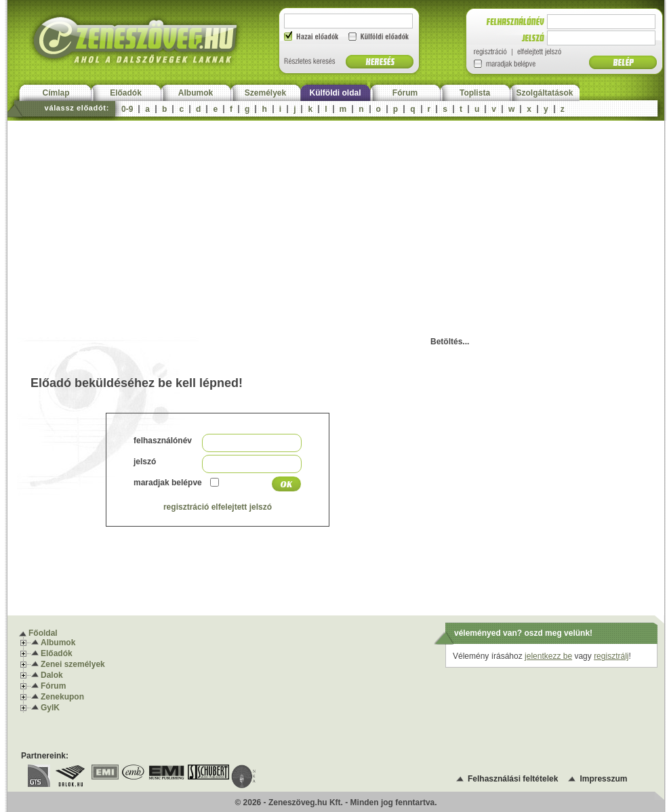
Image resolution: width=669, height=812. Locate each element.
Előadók (126, 93)
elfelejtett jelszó (242, 507)
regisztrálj (611, 656)
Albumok (196, 93)
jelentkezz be (548, 656)
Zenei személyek (73, 664)
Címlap (56, 93)
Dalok (52, 675)
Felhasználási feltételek (513, 779)
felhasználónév (163, 441)
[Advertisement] (336, 222)
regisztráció (186, 507)
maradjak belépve (168, 483)
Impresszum (603, 779)
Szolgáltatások (544, 93)
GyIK (50, 708)
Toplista (475, 93)
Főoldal (43, 633)
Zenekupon (62, 697)
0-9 (127, 109)
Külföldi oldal (336, 93)
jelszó (145, 462)
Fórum (405, 93)
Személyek (265, 93)
